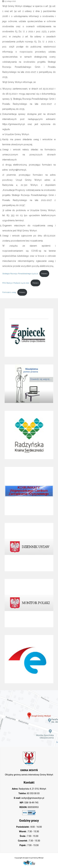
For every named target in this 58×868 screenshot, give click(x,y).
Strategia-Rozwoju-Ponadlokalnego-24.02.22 (20, 274)
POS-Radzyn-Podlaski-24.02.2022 (16, 283)
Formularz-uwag (9, 292)
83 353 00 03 (33, 793)
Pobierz (44, 274)
